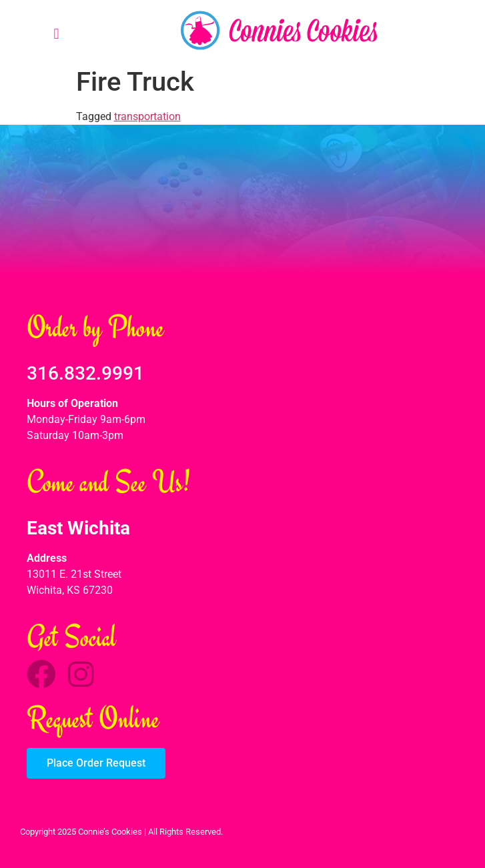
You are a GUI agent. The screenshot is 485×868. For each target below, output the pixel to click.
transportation (147, 116)
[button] (56, 34)
